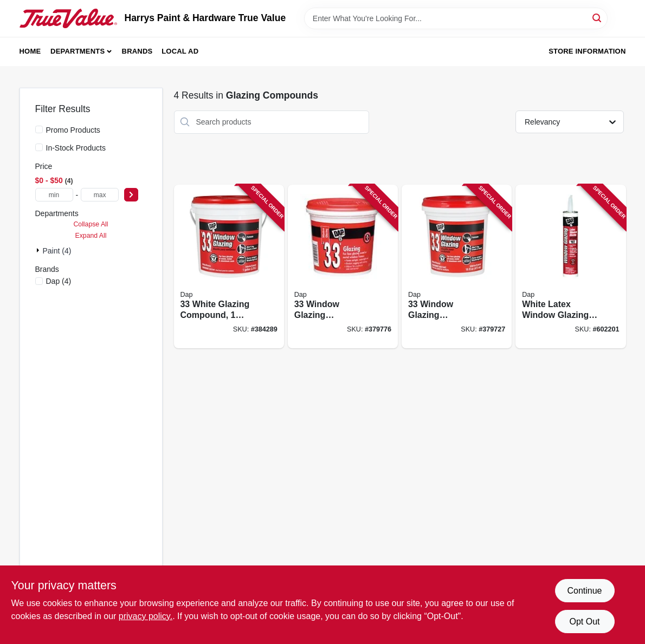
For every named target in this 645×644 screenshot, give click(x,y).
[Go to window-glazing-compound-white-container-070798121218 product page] (457, 267)
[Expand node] (39, 250)
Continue (584, 591)
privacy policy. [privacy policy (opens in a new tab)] (146, 616)
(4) (59, 281)
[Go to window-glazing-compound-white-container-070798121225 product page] (343, 267)
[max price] (100, 195)
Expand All (91, 236)
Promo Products (73, 130)
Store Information (587, 51)
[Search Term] (456, 18)
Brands (137, 51)
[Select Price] (131, 195)
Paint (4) (57, 251)
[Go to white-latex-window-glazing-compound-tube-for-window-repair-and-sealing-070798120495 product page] (570, 267)
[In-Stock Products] (39, 147)
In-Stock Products (76, 148)
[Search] (598, 18)
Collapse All (91, 224)
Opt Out (584, 622)
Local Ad (180, 51)
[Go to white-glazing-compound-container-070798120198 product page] (229, 267)
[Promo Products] (39, 129)
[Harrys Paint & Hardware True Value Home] (68, 18)
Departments (78, 51)
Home (30, 51)
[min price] (54, 195)
